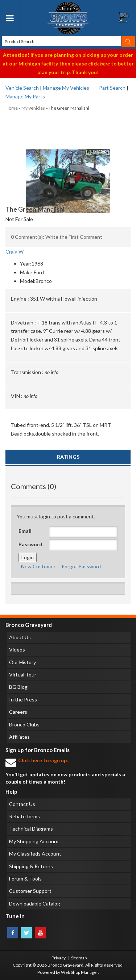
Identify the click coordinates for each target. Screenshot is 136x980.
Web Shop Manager (79, 972)
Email (25, 531)
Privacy (59, 958)
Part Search (112, 88)
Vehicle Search (22, 88)
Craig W (15, 252)
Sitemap (79, 958)
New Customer (38, 566)
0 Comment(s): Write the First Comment (57, 237)
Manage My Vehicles (66, 88)
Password (30, 544)
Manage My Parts (25, 96)
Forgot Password (81, 566)
